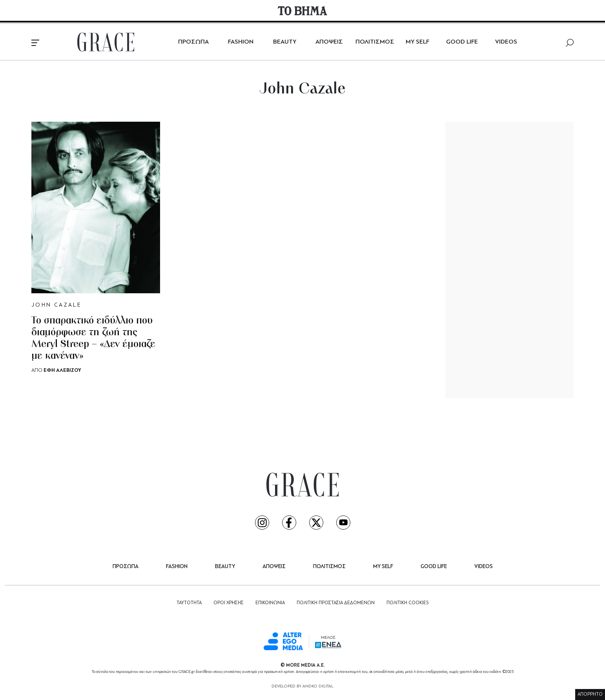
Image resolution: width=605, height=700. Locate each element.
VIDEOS (506, 42)
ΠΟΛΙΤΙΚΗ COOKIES (407, 603)
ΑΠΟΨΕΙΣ (329, 42)
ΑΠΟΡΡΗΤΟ (590, 695)
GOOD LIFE (462, 42)
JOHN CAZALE (56, 305)
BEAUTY (285, 42)
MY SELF (417, 42)
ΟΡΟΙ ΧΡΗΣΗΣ (229, 603)
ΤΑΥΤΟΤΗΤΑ (189, 603)
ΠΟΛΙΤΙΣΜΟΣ (375, 42)
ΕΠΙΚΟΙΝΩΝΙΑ (270, 603)
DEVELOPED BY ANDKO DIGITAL (302, 686)
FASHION (241, 42)
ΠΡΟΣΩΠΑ (193, 42)
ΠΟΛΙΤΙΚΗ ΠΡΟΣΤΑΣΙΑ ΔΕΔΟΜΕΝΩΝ (336, 603)
